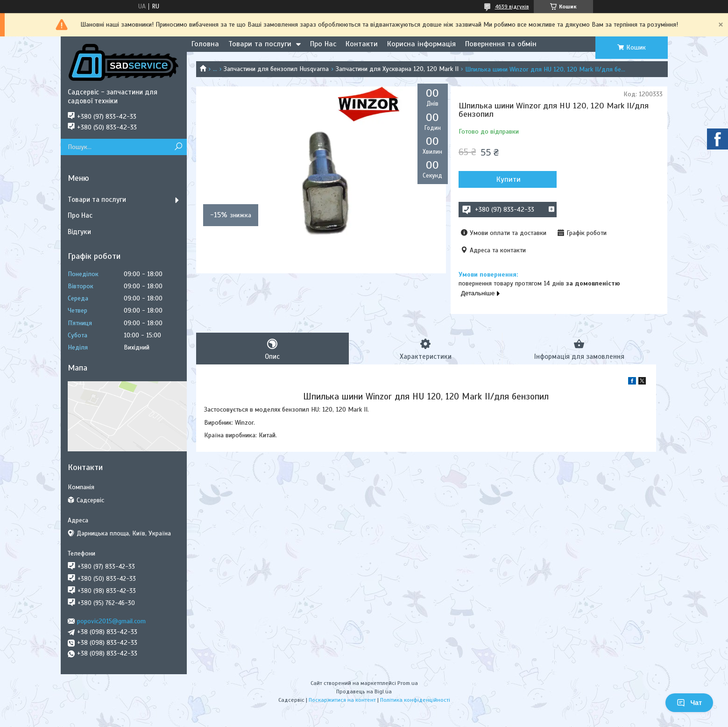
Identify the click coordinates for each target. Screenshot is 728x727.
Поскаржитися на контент (342, 700)
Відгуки (79, 232)
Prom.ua (408, 683)
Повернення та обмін (501, 44)
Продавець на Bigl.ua (364, 691)
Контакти (362, 44)
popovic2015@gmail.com (111, 621)
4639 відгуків (512, 7)
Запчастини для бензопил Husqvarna (276, 69)
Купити (509, 179)
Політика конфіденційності (415, 700)
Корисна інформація (421, 44)
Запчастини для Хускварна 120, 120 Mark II (397, 69)
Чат (689, 703)
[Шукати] (179, 147)
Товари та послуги (260, 44)
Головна (205, 44)
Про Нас (323, 44)
